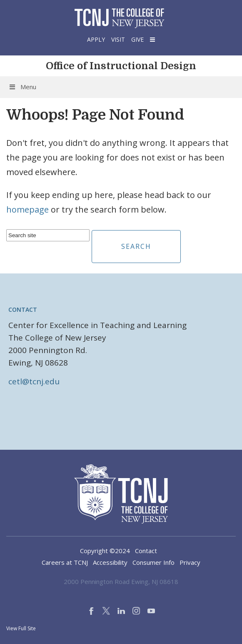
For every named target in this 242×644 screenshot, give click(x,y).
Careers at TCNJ (65, 562)
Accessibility (110, 562)
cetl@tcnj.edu (34, 381)
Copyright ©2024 (105, 551)
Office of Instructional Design (121, 66)
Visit (118, 39)
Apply (96, 39)
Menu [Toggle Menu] (22, 87)
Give (137, 39)
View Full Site (21, 628)
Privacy (190, 562)
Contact (23, 309)
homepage (27, 209)
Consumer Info (153, 562)
